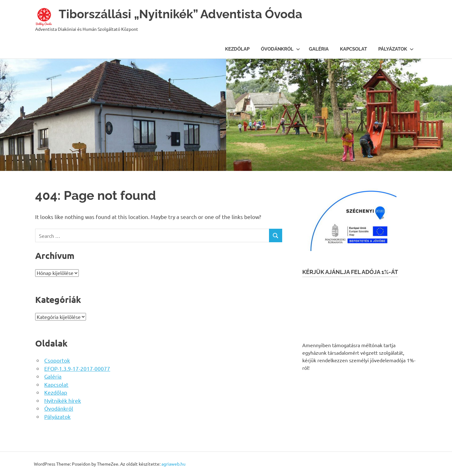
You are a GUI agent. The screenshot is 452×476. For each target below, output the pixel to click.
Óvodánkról (280, 49)
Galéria (319, 49)
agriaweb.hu (173, 464)
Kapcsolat (353, 49)
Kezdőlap (237, 49)
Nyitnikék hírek (63, 400)
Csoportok (57, 360)
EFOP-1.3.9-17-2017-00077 (77, 368)
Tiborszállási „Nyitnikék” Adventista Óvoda (180, 14)
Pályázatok (396, 49)
